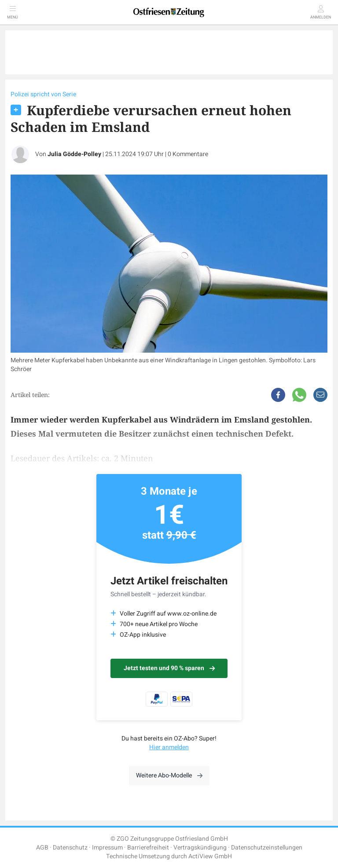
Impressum (107, 848)
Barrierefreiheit (148, 848)
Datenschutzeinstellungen (267, 848)
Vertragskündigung (200, 848)
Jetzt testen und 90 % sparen (169, 668)
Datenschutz (70, 848)
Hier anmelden (169, 747)
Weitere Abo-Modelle (169, 775)
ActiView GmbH (210, 856)
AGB (42, 848)
